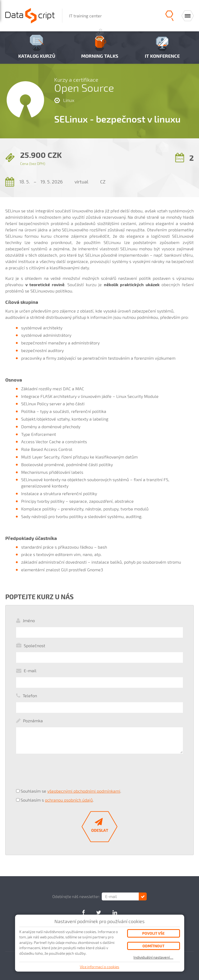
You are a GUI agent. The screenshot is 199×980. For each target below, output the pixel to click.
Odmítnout (153, 946)
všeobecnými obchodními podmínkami (84, 791)
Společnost (34, 645)
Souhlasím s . (57, 800)
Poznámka (33, 721)
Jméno (29, 620)
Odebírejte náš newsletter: (76, 896)
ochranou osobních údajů (69, 800)
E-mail (30, 671)
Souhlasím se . (71, 791)
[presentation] (56, 774)
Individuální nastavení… (153, 957)
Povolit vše (153, 933)
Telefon (30, 696)
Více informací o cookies (99, 967)
